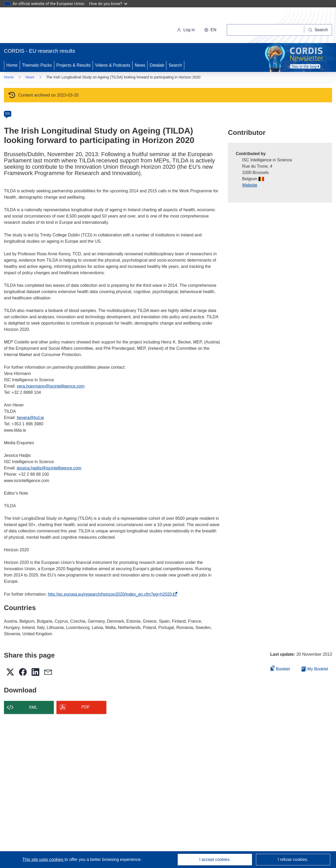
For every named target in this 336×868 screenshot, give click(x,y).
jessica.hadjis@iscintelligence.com (49, 468)
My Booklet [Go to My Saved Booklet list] (315, 669)
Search (175, 65)
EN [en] (8, 114)
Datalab (157, 65)
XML (33, 707)
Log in (186, 30)
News (140, 65)
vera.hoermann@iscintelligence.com (51, 386)
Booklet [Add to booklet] (280, 668)
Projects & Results (74, 65)
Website (250, 185)
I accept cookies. (215, 859)
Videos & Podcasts (113, 65)
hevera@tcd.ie (30, 418)
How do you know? (108, 4)
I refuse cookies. (293, 859)
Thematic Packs (37, 65)
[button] (210, 30)
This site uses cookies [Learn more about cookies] (43, 859)
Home (12, 65)
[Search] (318, 30)
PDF (86, 707)
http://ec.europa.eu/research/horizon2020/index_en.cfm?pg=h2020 (111, 594)
